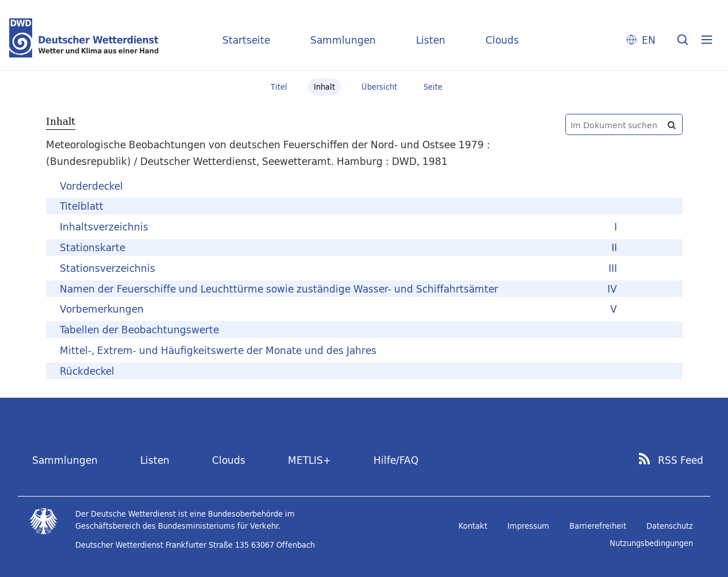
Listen (431, 40)
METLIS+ (309, 460)
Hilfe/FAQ (396, 460)
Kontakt (473, 526)
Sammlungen (343, 40)
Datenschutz (670, 526)
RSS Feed (681, 460)
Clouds (502, 40)
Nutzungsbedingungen (651, 543)
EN (649, 40)
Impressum (528, 526)
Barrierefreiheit (598, 526)
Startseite (246, 40)
